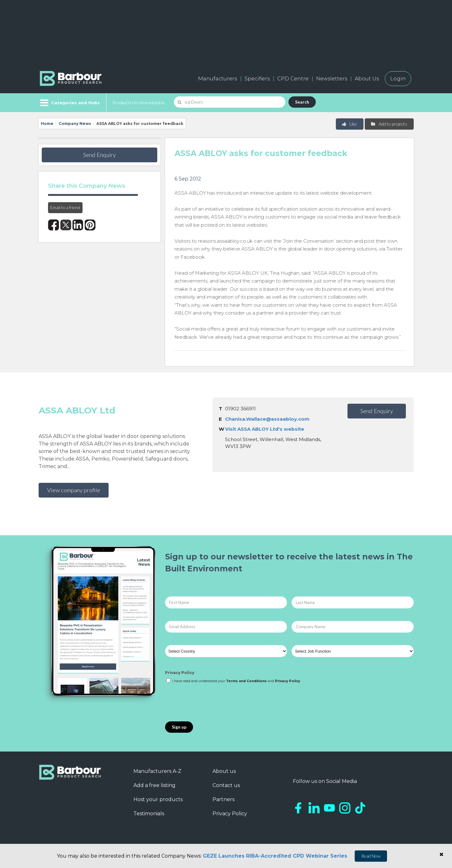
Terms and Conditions (246, 681)
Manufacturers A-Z (157, 771)
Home (47, 124)
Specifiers (257, 79)
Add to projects (389, 124)
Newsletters (332, 79)
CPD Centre (293, 79)
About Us (367, 79)
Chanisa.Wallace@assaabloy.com (267, 419)
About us (224, 771)
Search (302, 102)
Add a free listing (154, 785)
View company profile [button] (74, 490)
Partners (223, 799)
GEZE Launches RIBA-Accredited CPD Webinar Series (275, 856)
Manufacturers (218, 79)
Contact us (226, 785)
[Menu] (69, 103)
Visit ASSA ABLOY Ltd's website (265, 429)
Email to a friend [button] (65, 207)
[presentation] (213, 703)
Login (398, 79)
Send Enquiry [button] (100, 155)
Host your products (158, 799)
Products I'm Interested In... (140, 103)
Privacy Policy (180, 673)
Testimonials (149, 814)
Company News (75, 124)
